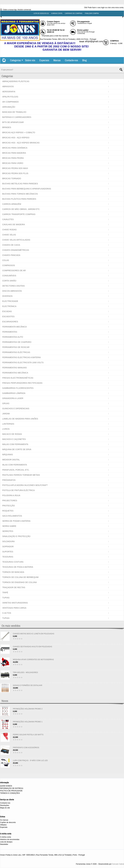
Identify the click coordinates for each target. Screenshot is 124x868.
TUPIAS (6, 598)
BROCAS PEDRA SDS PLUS (15, 173)
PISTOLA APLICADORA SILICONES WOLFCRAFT (25, 485)
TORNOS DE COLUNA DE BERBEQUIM (20, 577)
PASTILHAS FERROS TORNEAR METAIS (21, 475)
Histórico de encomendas (10, 839)
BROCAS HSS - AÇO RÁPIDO (16, 138)
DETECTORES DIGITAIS (13, 286)
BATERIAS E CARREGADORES (17, 117)
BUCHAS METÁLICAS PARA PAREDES (20, 184)
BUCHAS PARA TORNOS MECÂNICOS (20, 194)
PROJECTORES (10, 501)
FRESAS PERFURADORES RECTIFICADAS (22, 383)
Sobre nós (30, 60)
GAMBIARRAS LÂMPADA (14, 393)
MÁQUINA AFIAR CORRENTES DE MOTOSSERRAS (33, 660)
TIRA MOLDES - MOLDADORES (25, 672)
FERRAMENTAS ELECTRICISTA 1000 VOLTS (23, 363)
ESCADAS (7, 311)
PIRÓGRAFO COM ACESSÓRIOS (26, 748)
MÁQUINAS (8, 455)
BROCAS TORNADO (12, 178)
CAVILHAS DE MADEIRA (14, 224)
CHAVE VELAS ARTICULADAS (16, 240)
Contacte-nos (71, 60)
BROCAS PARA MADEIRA (14, 153)
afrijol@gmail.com (94, 41)
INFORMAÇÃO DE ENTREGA (12, 788)
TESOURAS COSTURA (13, 562)
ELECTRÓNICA (9, 306)
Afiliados (3, 825)
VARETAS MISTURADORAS (15, 603)
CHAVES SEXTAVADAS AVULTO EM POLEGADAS (33, 647)
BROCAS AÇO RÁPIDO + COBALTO (19, 132)
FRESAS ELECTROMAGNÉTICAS (18, 378)
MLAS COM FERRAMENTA (15, 465)
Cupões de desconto (8, 822)
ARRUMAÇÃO (9, 107)
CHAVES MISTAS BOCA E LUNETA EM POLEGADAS (34, 634)
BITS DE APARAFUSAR (13, 122)
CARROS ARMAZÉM (12, 204)
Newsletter (4, 844)
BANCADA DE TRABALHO (14, 112)
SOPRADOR (8, 547)
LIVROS (6, 429)
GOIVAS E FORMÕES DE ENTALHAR (28, 685)
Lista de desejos (6, 842)
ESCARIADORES (10, 322)
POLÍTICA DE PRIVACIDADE (11, 791)
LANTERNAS (8, 424)
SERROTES (8, 531)
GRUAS (6, 403)
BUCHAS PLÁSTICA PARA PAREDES (19, 199)
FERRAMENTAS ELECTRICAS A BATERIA (21, 357)
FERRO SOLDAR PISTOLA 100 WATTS (28, 735)
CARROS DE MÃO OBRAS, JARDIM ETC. (21, 209)
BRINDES (7, 127)
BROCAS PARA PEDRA (13, 158)
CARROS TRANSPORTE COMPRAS (19, 214)
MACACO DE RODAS (12, 434)
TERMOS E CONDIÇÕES (10, 793)
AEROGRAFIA (9, 92)
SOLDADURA (8, 541)
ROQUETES (8, 511)
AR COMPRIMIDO (10, 102)
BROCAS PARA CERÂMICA (15, 148)
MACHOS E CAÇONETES (14, 439)
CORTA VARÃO (9, 281)
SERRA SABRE (9, 526)
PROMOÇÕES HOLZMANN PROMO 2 (28, 709)
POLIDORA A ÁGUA (11, 495)
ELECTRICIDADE (10, 301)
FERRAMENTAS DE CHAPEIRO (17, 342)
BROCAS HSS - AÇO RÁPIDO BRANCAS (21, 143)
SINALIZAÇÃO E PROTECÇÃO (16, 536)
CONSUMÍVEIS (9, 276)
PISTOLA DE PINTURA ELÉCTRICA (18, 490)
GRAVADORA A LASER (13, 398)
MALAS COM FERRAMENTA (15, 444)
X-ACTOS (7, 613)
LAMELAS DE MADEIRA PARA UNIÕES (20, 419)
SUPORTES (8, 552)
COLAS (6, 260)
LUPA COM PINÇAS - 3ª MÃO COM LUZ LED (30, 761)
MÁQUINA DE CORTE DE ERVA (17, 449)
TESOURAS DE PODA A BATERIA (18, 567)
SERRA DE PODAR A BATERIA (16, 521)
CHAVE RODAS (9, 230)
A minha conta (57, 13)
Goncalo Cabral (118, 864)
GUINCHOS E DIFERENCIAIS (16, 409)
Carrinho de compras (73, 13)
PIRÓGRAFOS (9, 480)
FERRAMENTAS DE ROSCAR (16, 347)
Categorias (15, 60)
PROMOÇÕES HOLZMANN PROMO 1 (28, 722)
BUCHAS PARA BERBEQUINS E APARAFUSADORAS (27, 189)
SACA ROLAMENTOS (12, 516)
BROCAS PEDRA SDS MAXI (15, 168)
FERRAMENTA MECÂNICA (14, 327)
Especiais (44, 60)
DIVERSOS (7, 296)
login (103, 8)
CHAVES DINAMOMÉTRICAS (16, 250)
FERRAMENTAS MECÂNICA (15, 373)
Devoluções (5, 805)
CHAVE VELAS (9, 235)
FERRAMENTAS (10, 332)
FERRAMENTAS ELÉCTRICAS (16, 352)
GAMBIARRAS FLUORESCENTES (18, 388)
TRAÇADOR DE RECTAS (14, 587)
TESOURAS (8, 557)
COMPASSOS (9, 265)
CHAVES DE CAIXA (11, 245)
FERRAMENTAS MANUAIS (14, 368)
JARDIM (6, 414)
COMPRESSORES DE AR (14, 270)
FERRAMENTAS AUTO (13, 337)
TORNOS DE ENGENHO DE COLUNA (19, 582)
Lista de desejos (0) (41, 13)
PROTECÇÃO (9, 506)
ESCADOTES (8, 317)
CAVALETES (8, 219)
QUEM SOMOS (6, 786)
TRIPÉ (5, 593)
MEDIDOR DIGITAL (11, 460)
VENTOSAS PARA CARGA (14, 608)
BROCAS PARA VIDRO (13, 163)
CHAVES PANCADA (11, 255)
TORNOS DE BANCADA (13, 572)
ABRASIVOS (8, 86)
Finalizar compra (92, 13)
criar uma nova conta (115, 8)
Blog (84, 60)
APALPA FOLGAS (10, 97)
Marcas (57, 60)
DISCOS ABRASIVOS (12, 291)
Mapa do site (5, 808)
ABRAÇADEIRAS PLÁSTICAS (16, 81)
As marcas (4, 820)
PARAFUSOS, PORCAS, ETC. (16, 470)
